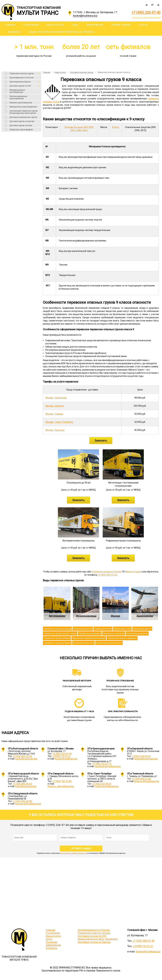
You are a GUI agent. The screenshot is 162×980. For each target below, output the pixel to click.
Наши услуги (55, 25)
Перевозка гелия (122, 629)
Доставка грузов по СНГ (20, 86)
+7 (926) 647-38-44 (102, 784)
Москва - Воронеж (55, 430)
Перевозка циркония (114, 633)
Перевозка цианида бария (57, 643)
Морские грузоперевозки (21, 103)
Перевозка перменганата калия (89, 638)
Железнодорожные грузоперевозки (18, 97)
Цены (75, 25)
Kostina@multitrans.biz (146, 759)
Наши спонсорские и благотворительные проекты (61, 32)
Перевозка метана (83, 629)
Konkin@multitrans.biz (66, 759)
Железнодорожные (86, 616)
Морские (115, 616)
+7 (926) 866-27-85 (141, 779)
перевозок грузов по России (107, 572)
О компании (31, 25)
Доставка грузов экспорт (21, 125)
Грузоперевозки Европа (20, 82)
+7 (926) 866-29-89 (22, 801)
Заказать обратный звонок (146, 18)
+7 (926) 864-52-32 (22, 756)
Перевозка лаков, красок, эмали (60, 633)
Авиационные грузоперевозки (23, 107)
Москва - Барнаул (55, 406)
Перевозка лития (103, 629)
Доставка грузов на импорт (22, 121)
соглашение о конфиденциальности (74, 853)
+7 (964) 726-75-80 (62, 781)
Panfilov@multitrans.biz (107, 786)
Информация (95, 25)
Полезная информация (53, 944)
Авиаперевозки (145, 616)
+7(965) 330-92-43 (141, 756)
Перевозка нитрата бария (57, 638)
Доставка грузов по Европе (94, 942)
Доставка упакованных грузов (23, 117)
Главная (10, 25)
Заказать (101, 441)
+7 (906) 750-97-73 (102, 764)
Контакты (14, 32)
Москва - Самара (54, 414)
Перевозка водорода (137, 633)
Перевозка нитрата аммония (122, 638)
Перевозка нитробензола (109, 643)
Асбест (116, 127)
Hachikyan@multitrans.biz (108, 766)
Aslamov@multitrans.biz (147, 781)
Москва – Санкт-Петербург (59, 422)
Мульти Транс (134, 572)
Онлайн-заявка (121, 25)
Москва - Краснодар (56, 398)
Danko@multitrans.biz (26, 759)
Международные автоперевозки (17, 91)
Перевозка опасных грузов (22, 73)
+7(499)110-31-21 (62, 756)
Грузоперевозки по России (22, 78)
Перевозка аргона (142, 629)
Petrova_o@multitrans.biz (61, 786)
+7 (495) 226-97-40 (146, 12)
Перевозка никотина (83, 643)
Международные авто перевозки (98, 939)
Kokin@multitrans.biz (26, 786)
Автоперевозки (57, 616)
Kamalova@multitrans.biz (28, 804)
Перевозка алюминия (90, 633)
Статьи (143, 25)
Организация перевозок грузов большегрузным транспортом (24, 112)
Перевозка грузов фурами (21, 130)
